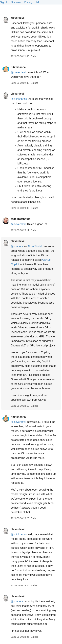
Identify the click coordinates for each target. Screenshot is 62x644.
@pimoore (17, 246)
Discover (16, 2)
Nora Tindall (35, 246)
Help (37, 2)
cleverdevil (18, 18)
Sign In (4, 2)
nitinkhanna (18, 67)
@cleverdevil (18, 72)
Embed (35, 56)
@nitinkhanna (19, 99)
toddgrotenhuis (20, 219)
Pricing (28, 2)
